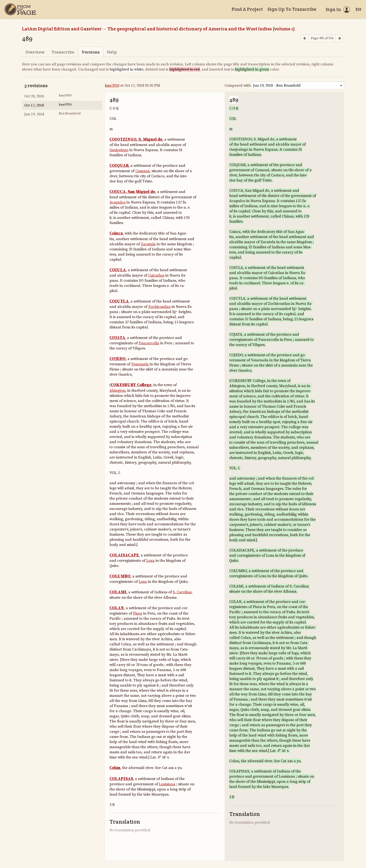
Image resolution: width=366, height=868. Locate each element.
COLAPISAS (121, 779)
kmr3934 (112, 85)
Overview (35, 52)
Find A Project (247, 9)
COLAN (117, 608)
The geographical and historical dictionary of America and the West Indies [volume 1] (201, 29)
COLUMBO (120, 576)
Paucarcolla (149, 343)
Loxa (150, 561)
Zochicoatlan (159, 307)
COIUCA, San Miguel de (132, 192)
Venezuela (140, 364)
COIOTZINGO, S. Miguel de (136, 139)
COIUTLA (119, 301)
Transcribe (63, 52)
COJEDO (118, 359)
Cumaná (143, 171)
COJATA (117, 338)
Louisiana (167, 784)
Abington (117, 391)
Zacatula (148, 244)
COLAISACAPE (124, 555)
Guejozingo (119, 150)
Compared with (238, 85)
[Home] (20, 9)
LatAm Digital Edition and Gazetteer (62, 29)
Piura (138, 613)
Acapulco (118, 202)
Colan (115, 768)
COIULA (118, 270)
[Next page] (340, 38)
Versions (91, 52)
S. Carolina (182, 592)
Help (112, 52)
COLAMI (118, 592)
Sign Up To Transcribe (292, 9)
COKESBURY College (131, 385)
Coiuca (116, 233)
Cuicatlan (156, 275)
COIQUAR (119, 166)
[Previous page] (305, 38)
